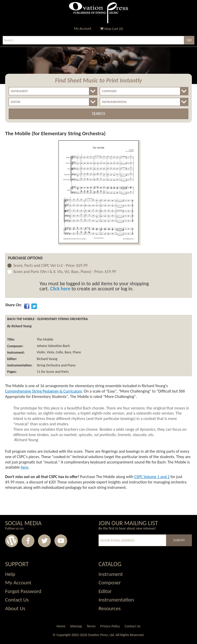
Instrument (111, 574)
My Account (83, 29)
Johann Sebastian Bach (53, 346)
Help (10, 574)
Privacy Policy (110, 626)
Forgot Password (23, 591)
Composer (110, 583)
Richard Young (47, 359)
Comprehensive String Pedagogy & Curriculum (43, 391)
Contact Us (17, 600)
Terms (91, 626)
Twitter (44, 541)
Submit (179, 540)
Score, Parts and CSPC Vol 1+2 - (50, 266)
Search (98, 114)
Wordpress (12, 541)
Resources (110, 608)
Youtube (61, 541)
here (25, 467)
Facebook (28, 541)
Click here (60, 289)
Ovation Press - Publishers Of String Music (98, 13)
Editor (105, 591)
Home (61, 626)
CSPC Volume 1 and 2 (152, 477)
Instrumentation (116, 600)
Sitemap (76, 626)
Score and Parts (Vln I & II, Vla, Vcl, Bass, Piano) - (65, 272)
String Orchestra (48, 365)
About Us (15, 608)
